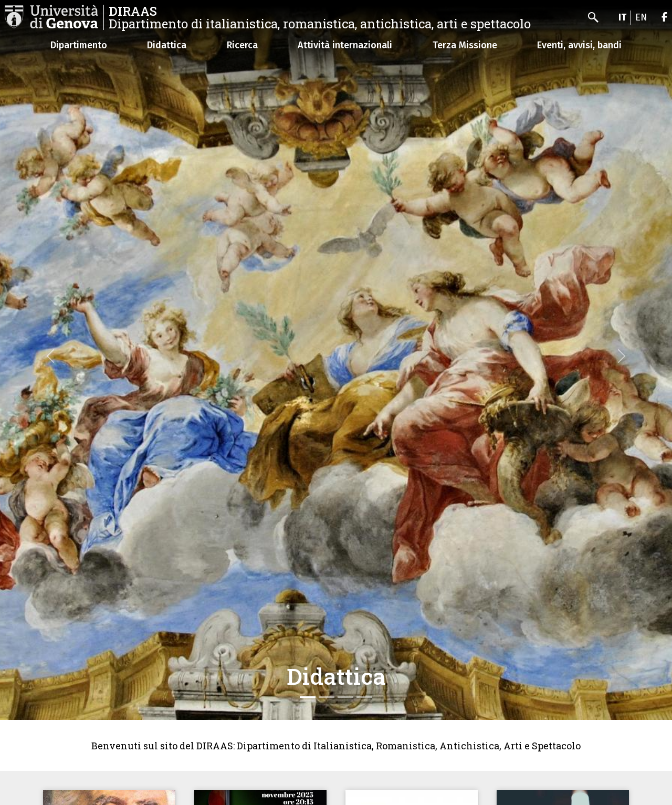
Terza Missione (465, 45)
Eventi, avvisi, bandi (579, 45)
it (622, 17)
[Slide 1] (308, 697)
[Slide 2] (327, 697)
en (641, 17)
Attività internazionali (345, 45)
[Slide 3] (345, 697)
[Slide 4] (364, 697)
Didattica (167, 45)
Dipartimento (79, 45)
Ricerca (242, 45)
